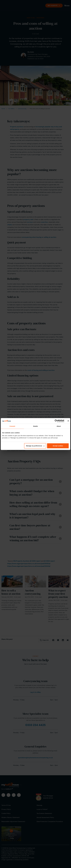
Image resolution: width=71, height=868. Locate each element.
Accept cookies (58, 446)
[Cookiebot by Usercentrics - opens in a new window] (56, 421)
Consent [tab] (12, 426)
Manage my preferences (35, 446)
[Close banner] (68, 421)
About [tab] (59, 426)
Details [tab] (35, 426)
